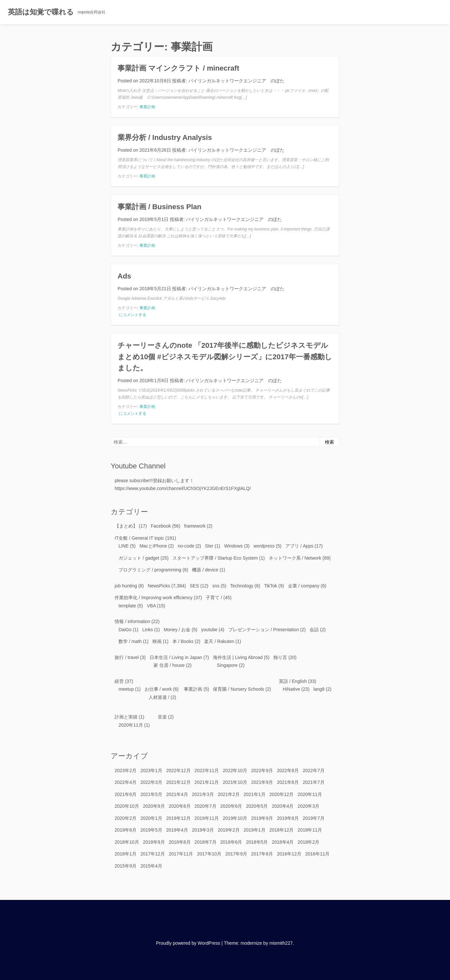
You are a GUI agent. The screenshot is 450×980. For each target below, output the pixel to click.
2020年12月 (282, 794)
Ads (124, 276)
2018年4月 (283, 842)
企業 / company (304, 586)
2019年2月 (229, 830)
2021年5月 (151, 794)
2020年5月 (257, 806)
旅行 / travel (127, 657)
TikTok (271, 586)
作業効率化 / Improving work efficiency (154, 598)
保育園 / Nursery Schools (238, 689)
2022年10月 (235, 770)
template (127, 606)
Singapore (227, 665)
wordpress (264, 546)
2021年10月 (235, 782)
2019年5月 (151, 830)
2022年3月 (151, 782)
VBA (151, 606)
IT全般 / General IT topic (139, 538)
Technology (242, 586)
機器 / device (205, 570)
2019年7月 (314, 818)
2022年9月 (262, 770)
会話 (314, 630)
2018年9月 (154, 842)
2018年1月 (126, 854)
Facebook (161, 526)
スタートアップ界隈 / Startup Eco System (215, 558)
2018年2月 (308, 842)
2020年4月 (283, 806)
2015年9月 (126, 866)
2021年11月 (207, 782)
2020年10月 (127, 806)
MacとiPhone (153, 546)
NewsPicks (159, 586)
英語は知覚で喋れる (41, 12)
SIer (209, 546)
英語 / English (293, 681)
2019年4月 (177, 830)
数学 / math (130, 641)
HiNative (291, 689)
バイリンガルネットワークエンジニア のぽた (236, 81)
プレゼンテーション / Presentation (264, 630)
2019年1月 (255, 830)
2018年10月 (127, 842)
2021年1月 (255, 794)
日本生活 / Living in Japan (176, 657)
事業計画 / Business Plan (160, 207)
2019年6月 (126, 830)
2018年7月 (206, 842)
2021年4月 (177, 794)
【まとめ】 (126, 526)
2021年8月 (288, 782)
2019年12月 (178, 818)
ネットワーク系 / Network (295, 558)
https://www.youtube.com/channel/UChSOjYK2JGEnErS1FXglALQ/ (183, 488)
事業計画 (147, 107)
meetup (126, 689)
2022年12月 (178, 770)
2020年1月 (151, 818)
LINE (124, 546)
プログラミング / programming (150, 570)
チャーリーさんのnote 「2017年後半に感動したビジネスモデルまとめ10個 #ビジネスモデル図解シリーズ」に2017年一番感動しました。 (225, 357)
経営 (119, 681)
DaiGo (125, 630)
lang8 (319, 689)
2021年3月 (203, 794)
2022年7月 (314, 770)
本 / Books (183, 641)
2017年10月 (209, 854)
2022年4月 (126, 782)
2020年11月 (131, 725)
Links (148, 630)
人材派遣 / (159, 697)
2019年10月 (235, 818)
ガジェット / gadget (139, 558)
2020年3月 (308, 806)
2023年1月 (151, 770)
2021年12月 (178, 782)
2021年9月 (262, 782)
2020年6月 (231, 806)
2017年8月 (262, 854)
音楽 (162, 717)
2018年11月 (310, 830)
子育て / (214, 598)
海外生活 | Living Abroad (238, 657)
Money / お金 (177, 630)
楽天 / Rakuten (219, 641)
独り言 (280, 657)
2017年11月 (181, 854)
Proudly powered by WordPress (188, 943)
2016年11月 (318, 854)
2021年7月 (314, 782)
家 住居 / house (169, 665)
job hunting (126, 586)
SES (194, 586)
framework (195, 526)
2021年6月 (126, 794)
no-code (186, 546)
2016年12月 (289, 854)
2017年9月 (236, 854)
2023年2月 (126, 770)
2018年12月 (282, 830)
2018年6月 (231, 842)
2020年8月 (180, 806)
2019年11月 (207, 818)
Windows (233, 546)
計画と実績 (126, 717)
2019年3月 (203, 830)
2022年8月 (288, 770)
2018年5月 (257, 842)
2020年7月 (206, 806)
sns (216, 586)
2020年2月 (126, 818)
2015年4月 (151, 866)
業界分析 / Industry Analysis (165, 137)
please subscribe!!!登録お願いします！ (154, 481)
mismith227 (281, 943)
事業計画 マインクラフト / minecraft (178, 68)
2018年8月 (180, 842)
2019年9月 (262, 818)
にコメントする (132, 314)
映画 (157, 641)
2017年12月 (153, 854)
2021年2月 (229, 794)
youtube (209, 630)
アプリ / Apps (299, 546)
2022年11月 (207, 770)
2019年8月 (288, 818)
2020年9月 (154, 806)
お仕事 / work (158, 689)
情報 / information (132, 621)
